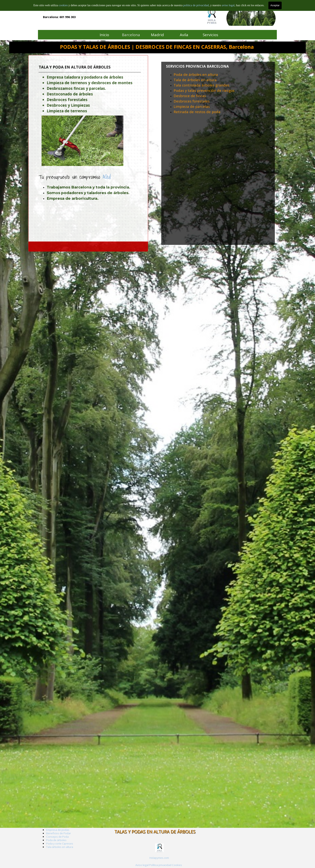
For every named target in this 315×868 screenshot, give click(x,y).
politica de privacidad (196, 5)
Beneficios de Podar (59, 833)
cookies (63, 5)
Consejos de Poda (57, 837)
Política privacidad (160, 865)
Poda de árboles (56, 840)
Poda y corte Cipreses (60, 843)
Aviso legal (142, 865)
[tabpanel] (218, 105)
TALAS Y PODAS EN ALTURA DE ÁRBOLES (155, 832)
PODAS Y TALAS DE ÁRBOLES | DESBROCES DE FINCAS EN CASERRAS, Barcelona (157, 47)
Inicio (104, 35)
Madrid (157, 35)
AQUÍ (71, 177)
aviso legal (228, 5)
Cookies (177, 865)
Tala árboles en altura (60, 847)
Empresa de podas (58, 830)
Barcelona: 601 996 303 (59, 17)
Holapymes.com (159, 858)
